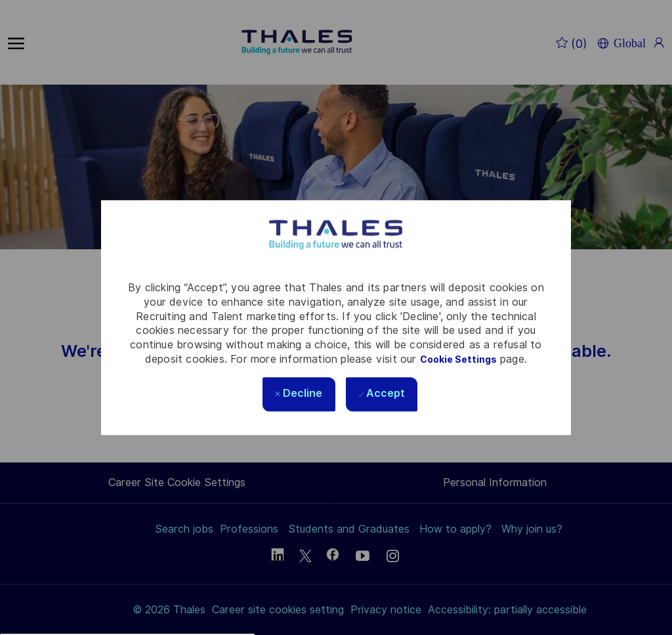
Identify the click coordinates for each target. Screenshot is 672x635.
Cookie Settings (458, 359)
